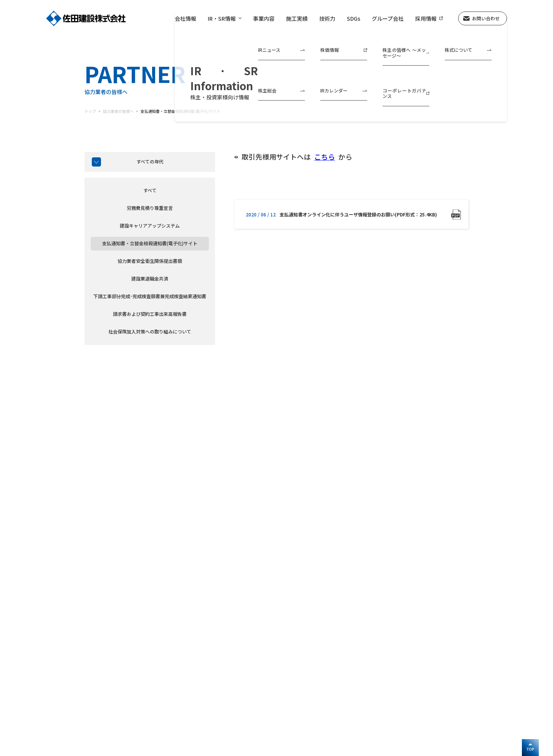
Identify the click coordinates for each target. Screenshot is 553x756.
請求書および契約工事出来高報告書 (150, 314)
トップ (90, 111)
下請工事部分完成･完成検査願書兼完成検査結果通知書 (150, 296)
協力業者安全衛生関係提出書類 (150, 261)
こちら (325, 157)
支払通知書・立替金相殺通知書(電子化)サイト (180, 111)
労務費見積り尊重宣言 (150, 208)
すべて (150, 190)
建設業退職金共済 (150, 278)
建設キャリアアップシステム (150, 225)
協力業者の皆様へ (118, 111)
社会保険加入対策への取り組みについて (150, 331)
